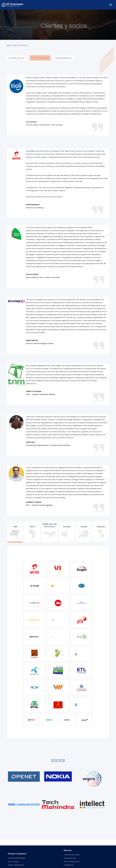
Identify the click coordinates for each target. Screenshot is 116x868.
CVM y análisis (13, 862)
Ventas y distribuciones (16, 865)
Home (9, 45)
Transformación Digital (72, 855)
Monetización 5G (70, 858)
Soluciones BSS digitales (17, 858)
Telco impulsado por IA (72, 862)
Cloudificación (69, 865)
